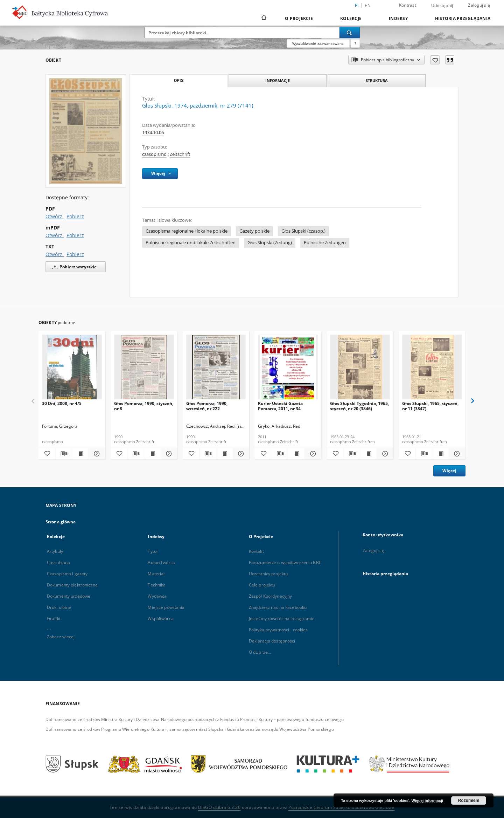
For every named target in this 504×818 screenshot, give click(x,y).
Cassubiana (58, 562)
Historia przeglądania (463, 18)
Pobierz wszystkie (73, 267)
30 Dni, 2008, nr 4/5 (62, 403)
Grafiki (54, 618)
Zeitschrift (180, 154)
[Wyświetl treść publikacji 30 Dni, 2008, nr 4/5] (80, 454)
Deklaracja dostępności (272, 641)
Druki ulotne (59, 607)
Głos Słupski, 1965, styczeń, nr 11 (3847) (430, 406)
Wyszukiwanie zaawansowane (318, 43)
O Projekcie (299, 18)
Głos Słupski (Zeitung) (270, 243)
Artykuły (55, 551)
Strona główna (61, 522)
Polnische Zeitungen (325, 243)
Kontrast (408, 5)
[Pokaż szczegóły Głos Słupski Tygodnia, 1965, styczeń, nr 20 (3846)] (384, 454)
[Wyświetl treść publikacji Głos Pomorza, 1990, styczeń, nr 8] (152, 454)
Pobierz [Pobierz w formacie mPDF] (75, 235)
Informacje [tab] (278, 80)
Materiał (156, 574)
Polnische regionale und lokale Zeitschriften (191, 243)
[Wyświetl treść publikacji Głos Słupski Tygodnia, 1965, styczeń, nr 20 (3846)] (368, 454)
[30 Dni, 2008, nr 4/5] (72, 369)
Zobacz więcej (61, 637)
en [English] (368, 5)
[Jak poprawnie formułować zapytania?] (355, 43)
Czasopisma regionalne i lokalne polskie (187, 231)
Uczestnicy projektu (268, 574)
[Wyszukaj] (350, 33)
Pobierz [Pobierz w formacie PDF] (75, 216)
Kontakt (256, 551)
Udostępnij (442, 6)
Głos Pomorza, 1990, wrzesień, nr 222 (207, 406)
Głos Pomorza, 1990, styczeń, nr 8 (144, 406)
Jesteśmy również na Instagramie (282, 618)
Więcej (449, 471)
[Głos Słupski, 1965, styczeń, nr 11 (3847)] (432, 369)
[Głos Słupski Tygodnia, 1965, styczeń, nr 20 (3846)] (360, 369)
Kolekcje (351, 18)
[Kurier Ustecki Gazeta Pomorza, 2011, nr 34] (288, 369)
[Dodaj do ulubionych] (435, 60)
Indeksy (398, 18)
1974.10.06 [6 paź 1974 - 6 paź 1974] (153, 133)
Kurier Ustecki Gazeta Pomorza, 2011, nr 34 (280, 406)
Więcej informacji (427, 800)
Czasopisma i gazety (67, 574)
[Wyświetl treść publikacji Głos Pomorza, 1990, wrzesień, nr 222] (225, 454)
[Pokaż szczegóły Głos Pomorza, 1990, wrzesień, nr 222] (240, 454)
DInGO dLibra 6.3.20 (219, 807)
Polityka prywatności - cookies (278, 630)
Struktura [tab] (377, 80)
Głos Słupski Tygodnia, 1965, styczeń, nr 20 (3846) (359, 406)
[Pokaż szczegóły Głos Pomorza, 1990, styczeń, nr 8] (168, 454)
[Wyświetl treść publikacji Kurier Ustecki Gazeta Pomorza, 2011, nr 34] (296, 454)
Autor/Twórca (161, 562)
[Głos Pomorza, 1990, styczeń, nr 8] (144, 369)
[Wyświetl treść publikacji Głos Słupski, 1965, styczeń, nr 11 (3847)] (440, 454)
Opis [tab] (179, 81)
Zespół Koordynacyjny (270, 596)
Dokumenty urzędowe (69, 596)
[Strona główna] (263, 18)
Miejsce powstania (166, 607)
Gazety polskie (254, 231)
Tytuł (153, 551)
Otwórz (55, 216)
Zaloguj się (479, 5)
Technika (157, 585)
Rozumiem (469, 800)
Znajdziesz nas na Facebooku (278, 607)
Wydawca (157, 596)
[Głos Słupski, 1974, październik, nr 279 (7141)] (86, 131)
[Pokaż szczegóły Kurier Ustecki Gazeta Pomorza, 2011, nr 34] (312, 454)
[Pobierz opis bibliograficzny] (64, 454)
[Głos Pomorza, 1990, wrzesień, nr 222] (216, 369)
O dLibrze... (260, 652)
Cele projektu (262, 585)
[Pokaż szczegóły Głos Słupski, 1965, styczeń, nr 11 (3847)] (456, 454)
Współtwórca (160, 618)
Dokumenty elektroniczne (72, 585)
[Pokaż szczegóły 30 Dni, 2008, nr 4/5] (96, 454)
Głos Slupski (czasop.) (303, 231)
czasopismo (154, 154)
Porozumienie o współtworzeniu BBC (285, 562)
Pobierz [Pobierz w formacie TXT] (75, 254)
